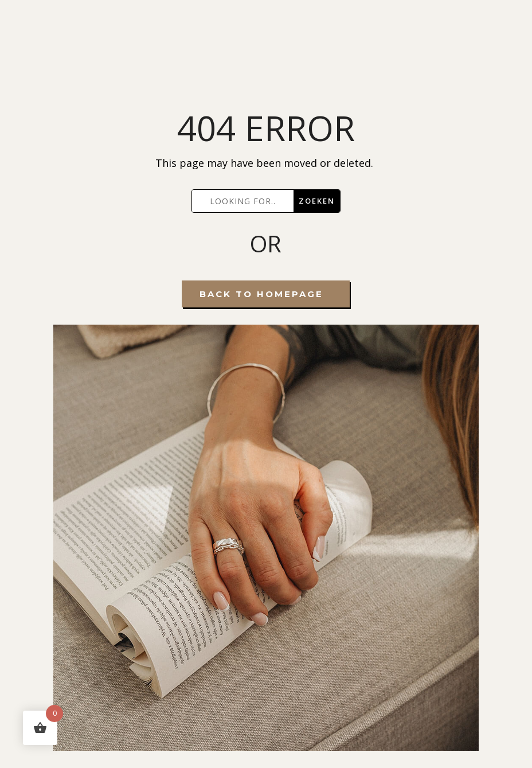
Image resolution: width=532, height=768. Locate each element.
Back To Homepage (261, 294)
